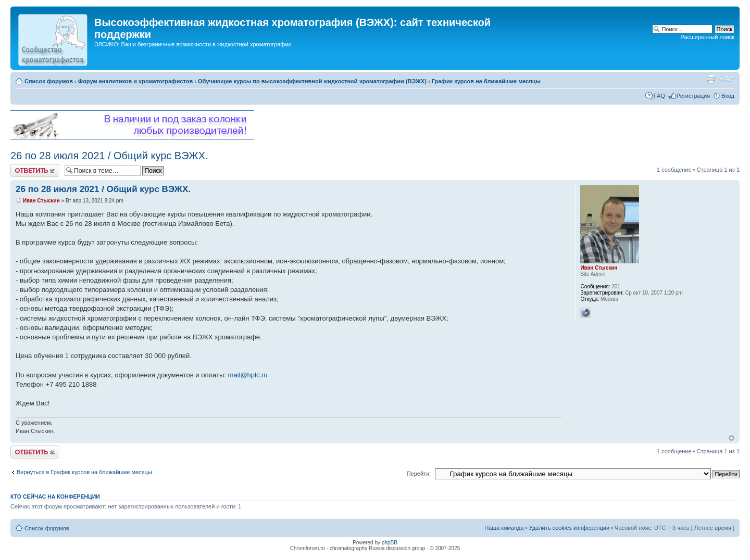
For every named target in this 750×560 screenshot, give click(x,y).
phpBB (390, 543)
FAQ (659, 96)
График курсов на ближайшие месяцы (486, 81)
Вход (728, 96)
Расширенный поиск (707, 37)
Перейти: (419, 474)
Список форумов (49, 81)
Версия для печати (711, 79)
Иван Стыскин (41, 201)
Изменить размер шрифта (727, 79)
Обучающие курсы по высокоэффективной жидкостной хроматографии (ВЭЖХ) (312, 81)
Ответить (35, 170)
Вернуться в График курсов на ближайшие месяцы (84, 472)
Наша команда (504, 528)
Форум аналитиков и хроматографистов (135, 81)
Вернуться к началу (732, 438)
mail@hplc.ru (248, 375)
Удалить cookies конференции (570, 528)
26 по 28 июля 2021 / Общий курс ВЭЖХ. (109, 156)
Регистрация (693, 96)
